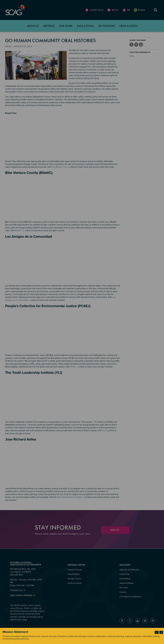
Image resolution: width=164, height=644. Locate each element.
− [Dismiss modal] (157, 632)
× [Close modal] (161, 632)
